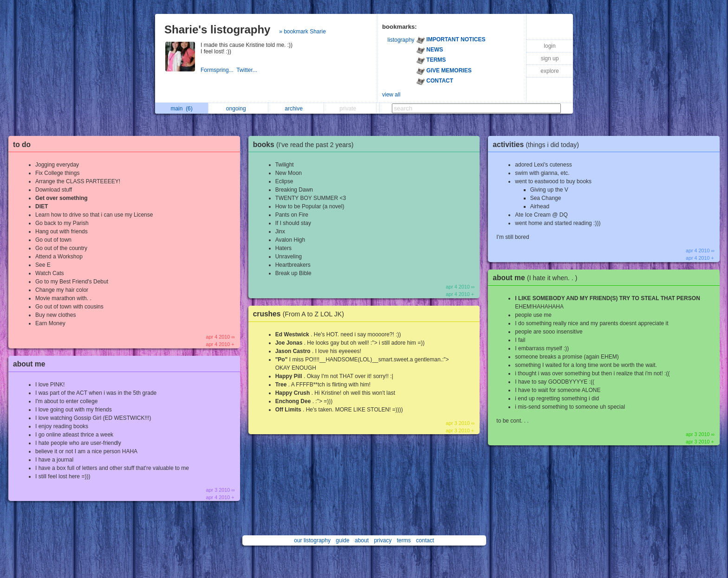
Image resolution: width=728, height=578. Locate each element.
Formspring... (218, 70)
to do (22, 144)
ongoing (238, 109)
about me (29, 364)
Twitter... (247, 70)
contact (425, 540)
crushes (301, 314)
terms (404, 540)
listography (401, 40)
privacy (383, 540)
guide (342, 540)
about (362, 540)
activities (538, 144)
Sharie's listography (217, 29)
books (306, 144)
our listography (312, 540)
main (181, 109)
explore (549, 71)
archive (296, 109)
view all (391, 95)
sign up (550, 58)
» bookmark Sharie (302, 32)
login (549, 46)
